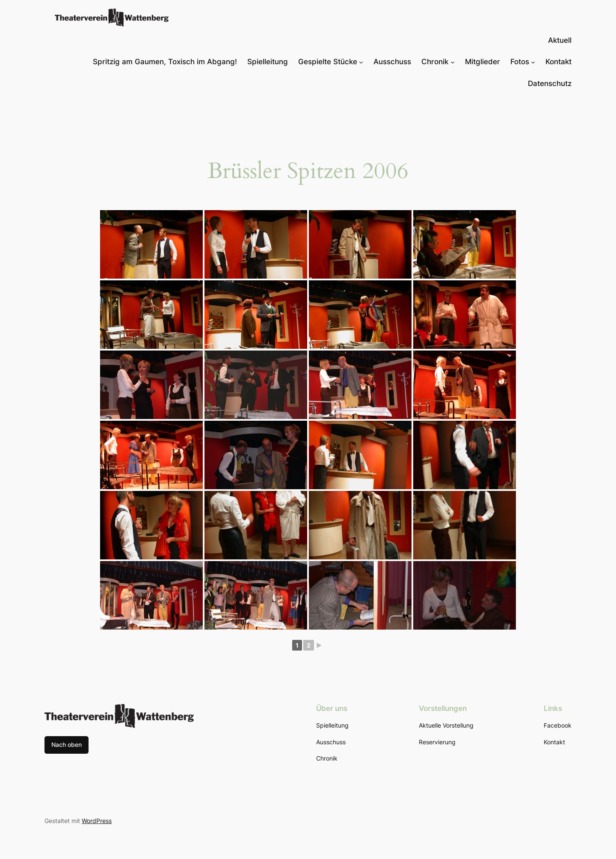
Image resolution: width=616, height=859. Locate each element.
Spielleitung (268, 62)
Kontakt (558, 62)
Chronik (435, 62)
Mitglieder (483, 62)
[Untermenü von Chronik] (453, 62)
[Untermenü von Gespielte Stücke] (361, 62)
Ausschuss (392, 62)
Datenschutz (550, 83)
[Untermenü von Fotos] (533, 62)
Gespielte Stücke (328, 62)
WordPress (97, 821)
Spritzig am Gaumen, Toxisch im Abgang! (165, 62)
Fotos (520, 62)
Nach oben (67, 745)
